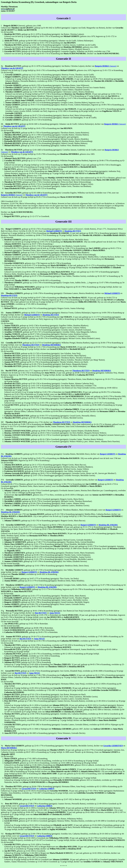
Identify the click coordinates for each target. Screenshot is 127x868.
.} (108, 180)
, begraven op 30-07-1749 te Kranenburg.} (29, 244)
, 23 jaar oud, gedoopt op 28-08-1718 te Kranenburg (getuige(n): (78, 171)
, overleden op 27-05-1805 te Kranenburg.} (41, 100)
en (13, 259)
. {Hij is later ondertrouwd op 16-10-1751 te (78, 178)
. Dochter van (80, 54)
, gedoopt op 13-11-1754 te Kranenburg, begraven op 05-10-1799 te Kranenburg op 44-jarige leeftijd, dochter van (68, 287)
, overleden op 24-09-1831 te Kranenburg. (38, 280)
